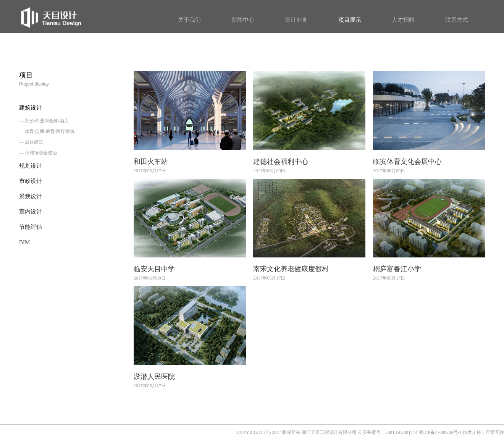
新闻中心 (243, 20)
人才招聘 (403, 20)
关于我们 (189, 20)
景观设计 (31, 196)
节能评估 (31, 227)
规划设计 (31, 166)
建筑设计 (31, 108)
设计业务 (296, 20)
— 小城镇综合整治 (38, 153)
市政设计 (31, 181)
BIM (24, 242)
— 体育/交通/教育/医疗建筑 (47, 131)
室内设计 (31, 212)
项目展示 (350, 20)
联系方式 (457, 20)
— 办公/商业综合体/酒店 (44, 121)
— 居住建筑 (31, 142)
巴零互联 (495, 432)
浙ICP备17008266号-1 (440, 432)
